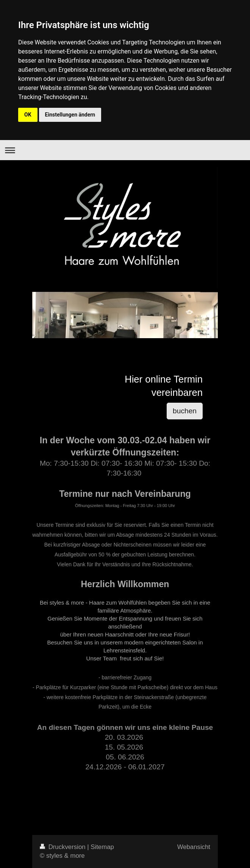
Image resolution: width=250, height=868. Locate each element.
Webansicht (194, 847)
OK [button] (28, 115)
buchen (185, 411)
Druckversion (63, 847)
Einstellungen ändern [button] (70, 115)
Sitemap (102, 847)
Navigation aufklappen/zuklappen (125, 150)
